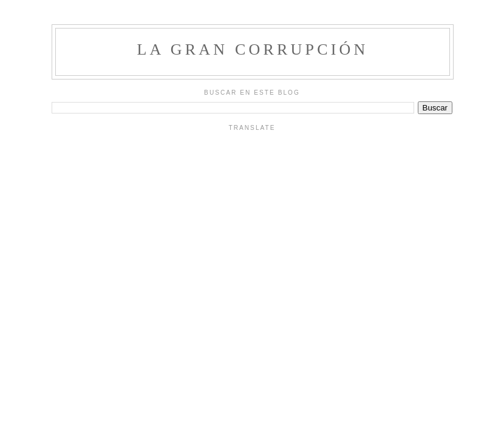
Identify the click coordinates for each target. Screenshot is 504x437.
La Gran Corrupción (252, 49)
